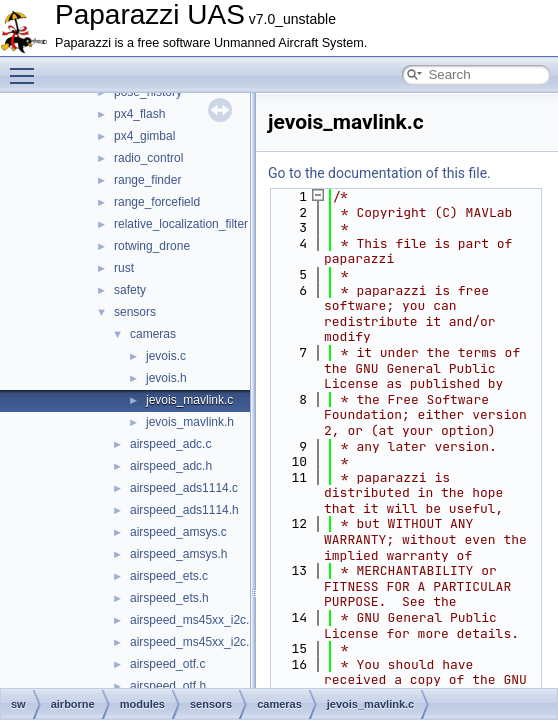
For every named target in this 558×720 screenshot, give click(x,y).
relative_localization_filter (181, 224)
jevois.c (166, 356)
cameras (153, 334)
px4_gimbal (144, 136)
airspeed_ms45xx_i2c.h (193, 642)
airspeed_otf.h (168, 686)
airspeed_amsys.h (178, 554)
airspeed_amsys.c (178, 532)
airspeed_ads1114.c (184, 488)
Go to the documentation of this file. (379, 173)
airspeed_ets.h (169, 598)
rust (124, 268)
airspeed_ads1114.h (184, 510)
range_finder (147, 180)
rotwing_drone (152, 246)
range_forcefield (157, 202)
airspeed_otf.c (167, 664)
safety (130, 290)
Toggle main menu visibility (27, 67)
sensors (135, 312)
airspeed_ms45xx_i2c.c (192, 620)
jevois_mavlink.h (190, 422)
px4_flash (139, 114)
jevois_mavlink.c (189, 400)
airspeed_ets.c (169, 576)
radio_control (148, 158)
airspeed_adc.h (171, 466)
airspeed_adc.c (170, 444)
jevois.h (166, 378)
